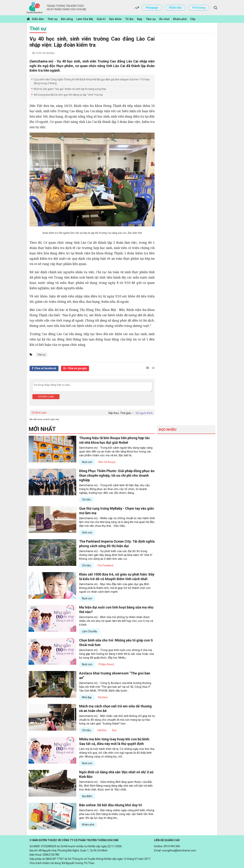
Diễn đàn (38, 19)
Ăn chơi (164, 19)
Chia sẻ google (77, 368)
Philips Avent (106, 664)
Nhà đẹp (87, 697)
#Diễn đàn (175, 8)
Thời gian (126, 413)
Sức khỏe (115, 19)
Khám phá (180, 19)
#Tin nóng (199, 8)
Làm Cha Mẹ (85, 19)
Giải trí (101, 19)
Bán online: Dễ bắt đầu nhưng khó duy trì (111, 805)
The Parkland (105, 565)
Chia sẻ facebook (45, 368)
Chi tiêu (86, 500)
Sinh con (87, 532)
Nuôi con (87, 462)
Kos (114, 730)
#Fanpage (152, 8)
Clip (193, 19)
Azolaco (103, 697)
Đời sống (67, 19)
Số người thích (144, 413)
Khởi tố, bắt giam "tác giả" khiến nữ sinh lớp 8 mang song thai (70, 89)
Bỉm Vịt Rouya (107, 462)
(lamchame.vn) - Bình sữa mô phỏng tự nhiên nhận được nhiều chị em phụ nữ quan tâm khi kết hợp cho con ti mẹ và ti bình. (116, 621)
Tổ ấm (129, 19)
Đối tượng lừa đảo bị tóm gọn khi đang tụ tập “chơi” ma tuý (68, 95)
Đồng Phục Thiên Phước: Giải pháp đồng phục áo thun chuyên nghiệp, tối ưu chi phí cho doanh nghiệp (117, 475)
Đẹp (140, 19)
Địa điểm (87, 796)
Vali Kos (102, 730)
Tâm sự (151, 19)
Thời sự (52, 19)
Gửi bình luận (46, 397)
